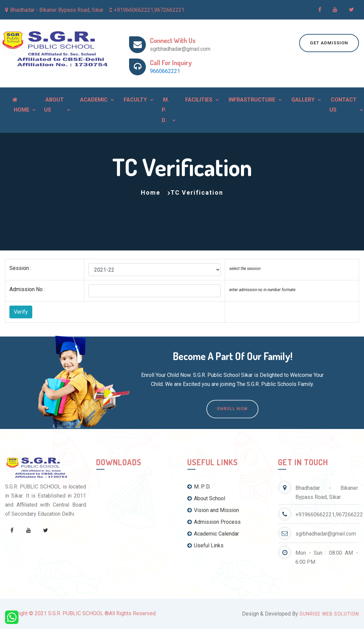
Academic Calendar (213, 534)
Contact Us (343, 105)
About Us (54, 105)
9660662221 (165, 71)
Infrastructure (251, 100)
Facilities (198, 100)
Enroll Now (232, 418)
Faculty (135, 100)
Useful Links (205, 545)
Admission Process (214, 522)
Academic (93, 100)
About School (206, 498)
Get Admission (329, 43)
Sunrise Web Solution (329, 614)
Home (21, 105)
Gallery (302, 100)
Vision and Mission (213, 510)
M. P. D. (165, 110)
